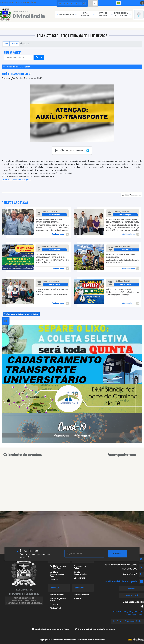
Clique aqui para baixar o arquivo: (16, 179)
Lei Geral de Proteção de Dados (128, 621)
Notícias (15, 44)
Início (6, 44)
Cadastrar (118, 553)
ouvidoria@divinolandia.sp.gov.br (121, 582)
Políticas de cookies (135, 615)
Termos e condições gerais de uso (128, 612)
